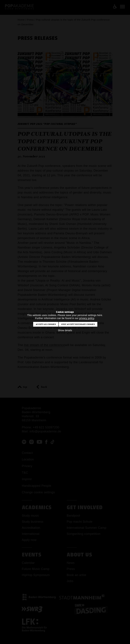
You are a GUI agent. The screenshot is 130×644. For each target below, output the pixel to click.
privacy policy (87, 318)
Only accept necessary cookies (78, 324)
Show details (65, 330)
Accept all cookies (46, 324)
